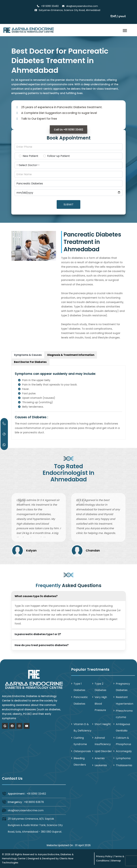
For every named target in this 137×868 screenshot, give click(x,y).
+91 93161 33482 (36, 794)
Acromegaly (124, 751)
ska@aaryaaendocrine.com (26, 810)
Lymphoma (123, 758)
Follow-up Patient (58, 156)
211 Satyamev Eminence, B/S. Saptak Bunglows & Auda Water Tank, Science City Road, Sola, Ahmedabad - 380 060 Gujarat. (35, 825)
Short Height (103, 724)
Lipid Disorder (103, 751)
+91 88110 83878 (34, 802)
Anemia (100, 758)
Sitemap (116, 861)
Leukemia (101, 765)
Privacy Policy (104, 856)
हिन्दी (113, 16)
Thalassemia (124, 765)
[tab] (28, 355)
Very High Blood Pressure (101, 704)
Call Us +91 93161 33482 (68, 130)
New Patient (30, 156)
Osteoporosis (82, 751)
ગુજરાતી (122, 16)
